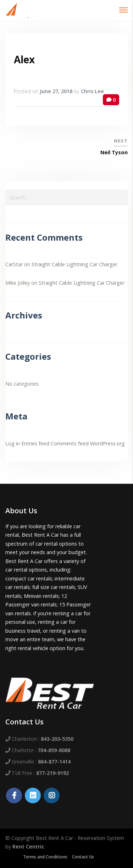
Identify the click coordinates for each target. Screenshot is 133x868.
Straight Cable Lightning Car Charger (74, 264)
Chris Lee (92, 91)
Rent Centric (28, 846)
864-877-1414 (54, 762)
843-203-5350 (57, 739)
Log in (13, 443)
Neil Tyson (114, 152)
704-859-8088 (54, 750)
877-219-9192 (52, 773)
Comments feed (70, 443)
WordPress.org (107, 443)
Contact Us (83, 857)
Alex (24, 59)
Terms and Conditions (45, 857)
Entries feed (35, 443)
